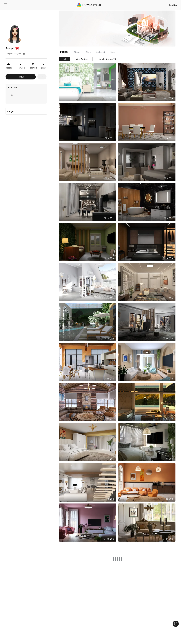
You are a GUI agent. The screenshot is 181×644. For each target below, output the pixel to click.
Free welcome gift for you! (123, 12)
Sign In (130, 4)
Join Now (140, 4)
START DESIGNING (167, 4)
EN (150, 4)
